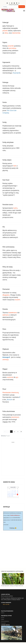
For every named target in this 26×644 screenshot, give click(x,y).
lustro (15, 208)
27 (8, 496)
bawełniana (13, 312)
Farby (5, 122)
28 (10, 496)
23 (13, 494)
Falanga (5, 82)
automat (10, 377)
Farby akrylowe (8, 142)
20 (8, 494)
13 (8, 493)
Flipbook (6, 349)
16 (13, 493)
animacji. (6, 359)
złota (6, 33)
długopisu (6, 295)
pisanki (5, 30)
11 (16, 492)
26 (17, 494)
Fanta (5, 102)
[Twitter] (10, 3)
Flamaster (6, 289)
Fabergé (5, 22)
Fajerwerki (6, 62)
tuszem (17, 300)
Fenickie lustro (8, 204)
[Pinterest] (12, 3)
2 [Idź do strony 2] (15, 432)
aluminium (15, 417)
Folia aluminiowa (9, 411)
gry (17, 377)
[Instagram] (19, 3)
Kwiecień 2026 (13, 487)
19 (17, 493)
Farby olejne (7, 160)
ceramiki (11, 46)
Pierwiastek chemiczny (11, 392)
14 (10, 493)
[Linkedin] (17, 3)
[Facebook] (7, 3)
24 (14, 494)
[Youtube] (14, 3)
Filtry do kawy (8, 267)
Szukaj (22, 7)
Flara (4, 329)
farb (15, 166)
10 (14, 492)
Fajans (5, 42)
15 (11, 493)
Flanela (5, 309)
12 (17, 492)
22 (11, 494)
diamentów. (16, 33)
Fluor (4, 389)
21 (10, 494)
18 (16, 493)
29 (11, 496)
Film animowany (8, 247)
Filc (4, 227)
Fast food (6, 180)
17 (14, 493)
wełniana (6, 315)
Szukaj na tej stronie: (14, 5)
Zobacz (3, 613)
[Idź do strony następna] (18, 432)
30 (13, 496)
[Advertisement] (13, 460)
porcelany (12, 48)
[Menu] (24, 11)
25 (16, 494)
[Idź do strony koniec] (21, 432)
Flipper (5, 369)
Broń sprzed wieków (7, 596)
